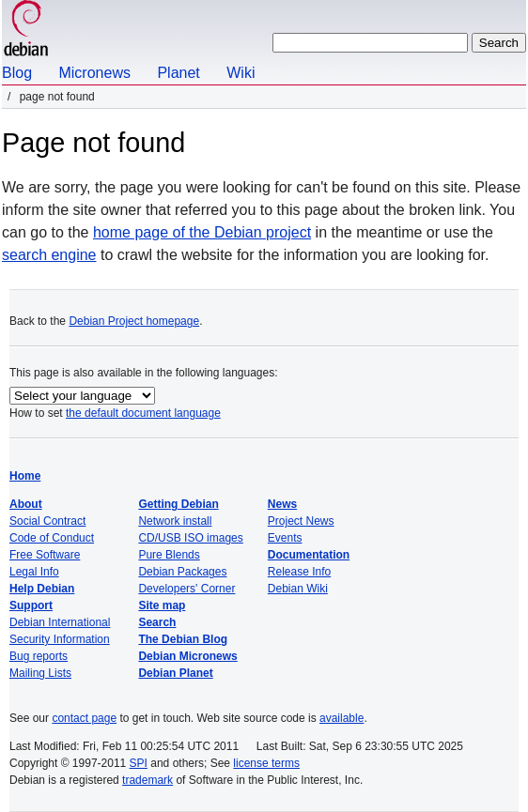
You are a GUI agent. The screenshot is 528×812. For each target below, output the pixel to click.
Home (25, 476)
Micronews (94, 73)
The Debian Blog (183, 639)
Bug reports (39, 656)
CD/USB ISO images (190, 538)
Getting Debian (178, 504)
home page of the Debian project (202, 232)
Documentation (309, 555)
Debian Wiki (298, 589)
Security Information (60, 639)
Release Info (299, 572)
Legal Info (34, 572)
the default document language (143, 413)
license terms (266, 763)
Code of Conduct (52, 538)
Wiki (241, 73)
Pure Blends (169, 555)
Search (157, 622)
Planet (178, 73)
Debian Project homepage (134, 321)
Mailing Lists (40, 673)
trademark (148, 780)
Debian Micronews (187, 656)
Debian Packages (182, 572)
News (282, 504)
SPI (139, 763)
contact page (84, 718)
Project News (301, 521)
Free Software (45, 555)
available (342, 718)
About (26, 504)
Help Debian (42, 589)
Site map (162, 605)
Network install (175, 521)
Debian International (60, 622)
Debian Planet (175, 673)
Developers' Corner (186, 589)
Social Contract (47, 521)
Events (285, 538)
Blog (17, 73)
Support (31, 605)
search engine (49, 255)
